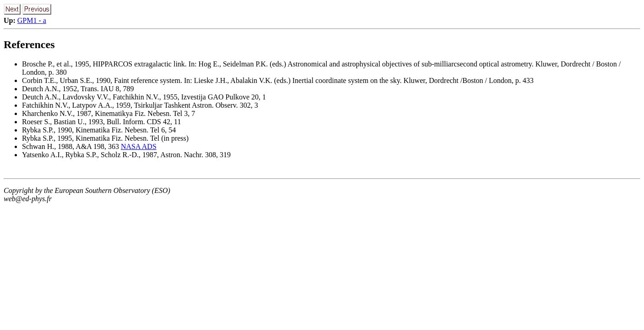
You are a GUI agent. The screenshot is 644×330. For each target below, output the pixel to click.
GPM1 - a (32, 20)
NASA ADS (139, 146)
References (29, 44)
